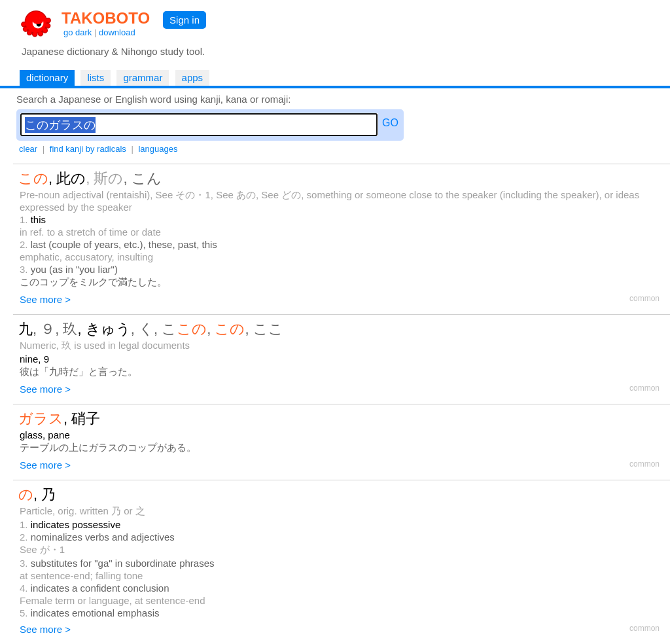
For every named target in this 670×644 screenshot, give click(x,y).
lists (96, 78)
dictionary (47, 78)
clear (28, 149)
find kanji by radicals (88, 149)
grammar (143, 78)
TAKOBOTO (106, 18)
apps (193, 78)
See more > (45, 299)
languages (158, 149)
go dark (78, 32)
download (117, 32)
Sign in (185, 20)
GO (390, 123)
